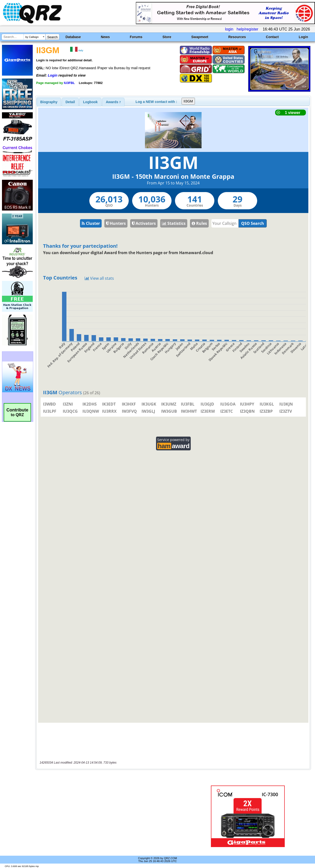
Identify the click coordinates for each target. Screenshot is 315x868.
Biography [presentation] (49, 102)
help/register (248, 29)
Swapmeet (200, 37)
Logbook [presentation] (90, 102)
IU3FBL (69, 83)
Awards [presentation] (113, 102)
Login (303, 37)
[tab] (49, 102)
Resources (237, 37)
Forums (136, 37)
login (229, 29)
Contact (272, 37)
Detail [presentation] (70, 102)
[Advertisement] (114, 816)
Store (167, 37)
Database (73, 37)
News (105, 37)
